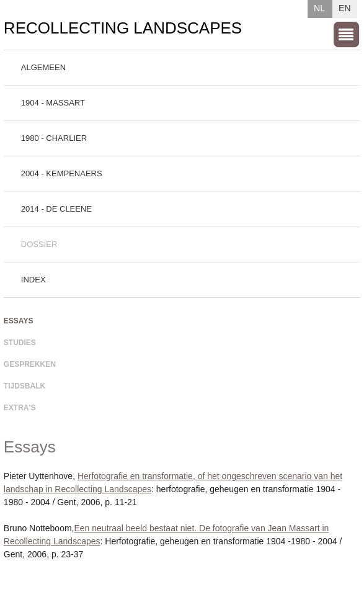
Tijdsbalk (24, 386)
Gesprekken (30, 364)
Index (33, 280)
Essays (19, 321)
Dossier (39, 244)
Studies (20, 343)
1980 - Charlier (54, 138)
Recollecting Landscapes (123, 28)
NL (319, 8)
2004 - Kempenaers (62, 173)
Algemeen (43, 67)
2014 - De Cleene (56, 209)
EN (344, 8)
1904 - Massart (53, 103)
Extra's (20, 408)
